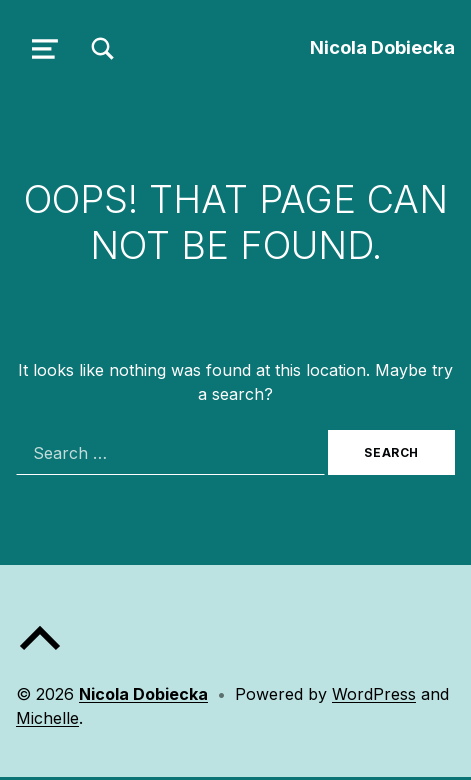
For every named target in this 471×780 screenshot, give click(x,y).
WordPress (374, 694)
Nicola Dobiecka (382, 47)
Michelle (47, 718)
